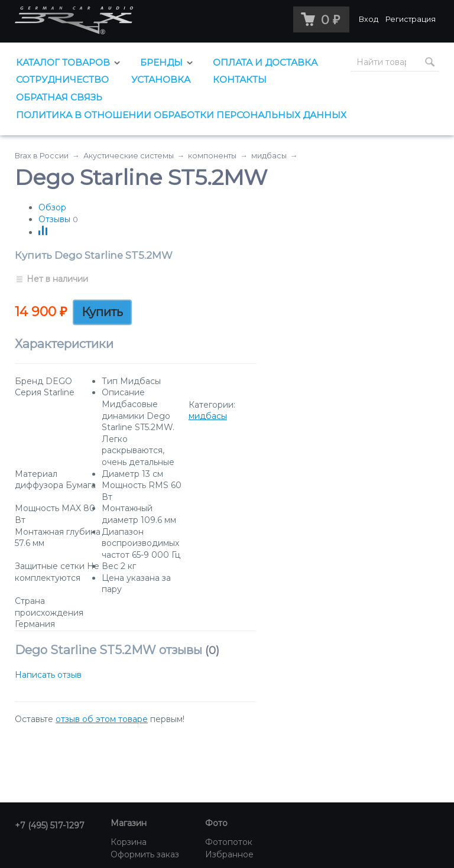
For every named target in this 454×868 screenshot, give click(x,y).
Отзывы (54, 219)
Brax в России (42, 156)
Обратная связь (59, 97)
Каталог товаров (63, 62)
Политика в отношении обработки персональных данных (181, 115)
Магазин (129, 823)
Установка (161, 79)
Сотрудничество (62, 79)
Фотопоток (229, 842)
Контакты (240, 79)
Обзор (52, 207)
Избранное (229, 854)
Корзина (129, 842)
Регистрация (411, 19)
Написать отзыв (48, 675)
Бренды (161, 62)
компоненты (212, 156)
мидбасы (269, 156)
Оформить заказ (145, 854)
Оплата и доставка (265, 62)
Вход (369, 19)
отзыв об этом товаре (102, 719)
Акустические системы (129, 156)
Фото (216, 823)
